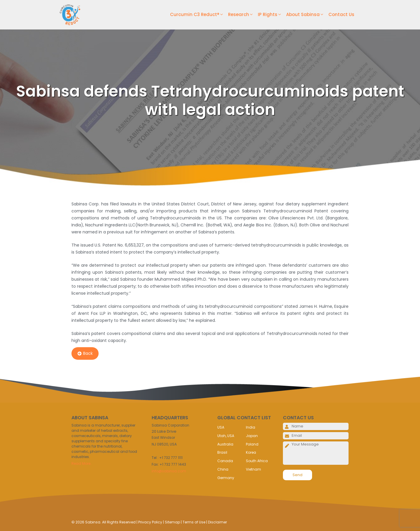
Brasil (222, 452)
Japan (252, 436)
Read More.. (82, 463)
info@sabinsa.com (169, 471)
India (251, 427)
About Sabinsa (307, 15)
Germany (226, 478)
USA (221, 427)
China (223, 469)
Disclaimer (217, 522)
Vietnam (253, 469)
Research (243, 15)
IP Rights (272, 15)
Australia (225, 444)
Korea (251, 452)
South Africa (257, 461)
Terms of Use (194, 522)
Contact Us (341, 14)
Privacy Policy (150, 522)
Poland (252, 444)
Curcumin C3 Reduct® (199, 15)
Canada (225, 461)
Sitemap (172, 522)
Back (85, 354)
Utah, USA (226, 436)
